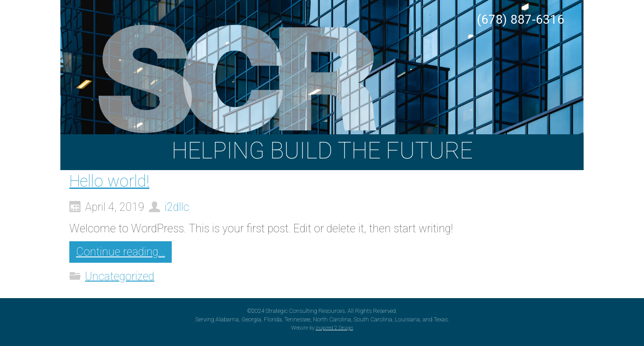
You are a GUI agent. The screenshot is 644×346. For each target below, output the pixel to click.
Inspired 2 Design (335, 328)
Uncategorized (120, 276)
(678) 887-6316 (521, 19)
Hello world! (109, 181)
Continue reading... (121, 252)
